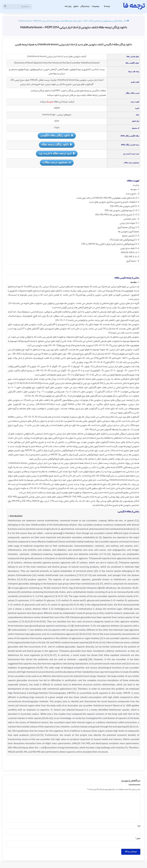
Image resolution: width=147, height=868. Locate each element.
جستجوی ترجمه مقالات (57, 163)
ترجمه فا (107, 6)
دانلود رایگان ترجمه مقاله (57, 145)
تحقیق (76, 6)
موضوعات (95, 6)
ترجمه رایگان (85, 6)
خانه (126, 21)
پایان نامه (68, 6)
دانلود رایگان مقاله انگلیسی (57, 136)
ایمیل (138, 839)
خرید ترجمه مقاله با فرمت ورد (57, 153)
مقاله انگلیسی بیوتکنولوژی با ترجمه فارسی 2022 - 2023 (103, 21)
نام (139, 826)
